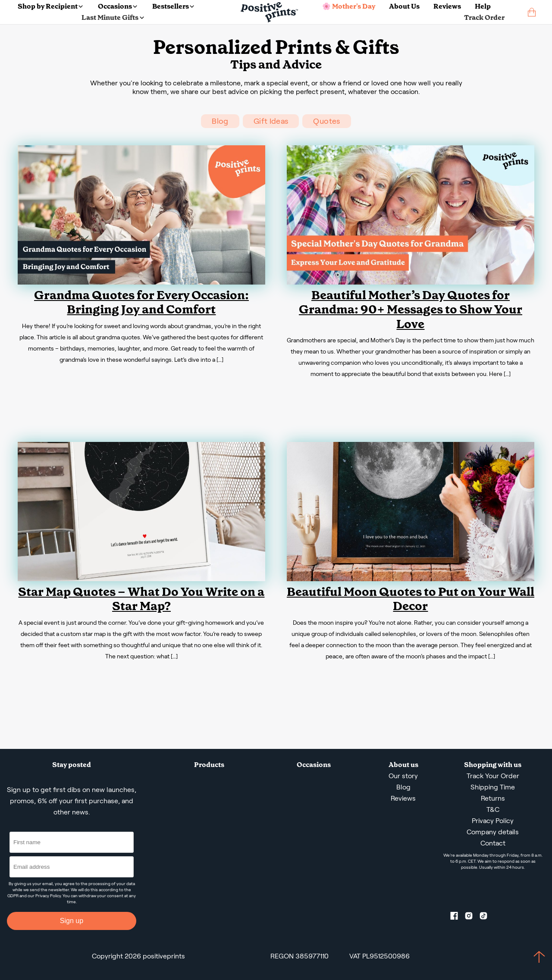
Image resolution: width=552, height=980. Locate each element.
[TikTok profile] (487, 917)
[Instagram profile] (472, 917)
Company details (493, 832)
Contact (493, 843)
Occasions (118, 6)
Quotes (326, 121)
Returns (493, 798)
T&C (493, 809)
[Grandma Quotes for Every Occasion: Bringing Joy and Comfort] (141, 282)
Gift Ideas (271, 121)
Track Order (484, 17)
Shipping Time (493, 787)
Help (483, 6)
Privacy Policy (48, 896)
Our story (403, 776)
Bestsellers (173, 6)
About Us (404, 6)
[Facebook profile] (458, 917)
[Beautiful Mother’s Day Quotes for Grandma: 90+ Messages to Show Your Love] (411, 282)
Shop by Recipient (50, 6)
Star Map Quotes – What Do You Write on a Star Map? (141, 599)
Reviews (447, 6)
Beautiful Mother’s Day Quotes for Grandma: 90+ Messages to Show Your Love (411, 310)
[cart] (532, 12)
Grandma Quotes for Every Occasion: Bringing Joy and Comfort (141, 302)
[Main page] (269, 12)
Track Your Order (493, 776)
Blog (220, 121)
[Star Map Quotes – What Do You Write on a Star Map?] (141, 579)
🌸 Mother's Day (349, 6)
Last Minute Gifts (113, 17)
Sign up (72, 921)
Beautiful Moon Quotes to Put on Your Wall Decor (411, 599)
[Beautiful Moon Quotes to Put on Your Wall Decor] (411, 579)
